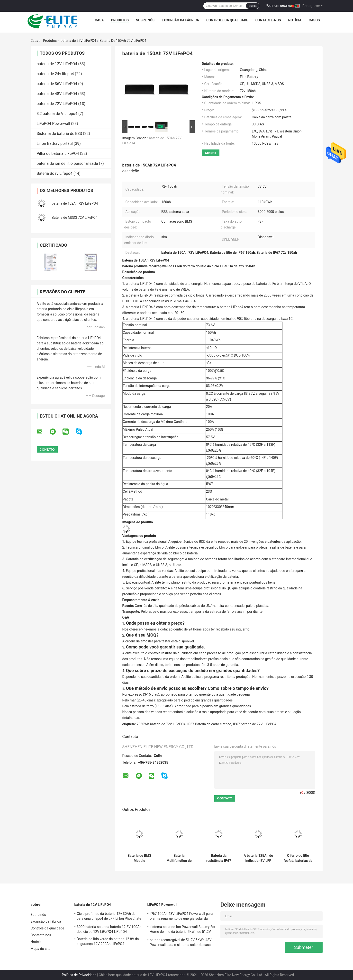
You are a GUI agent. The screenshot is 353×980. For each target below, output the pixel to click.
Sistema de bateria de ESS (59, 134)
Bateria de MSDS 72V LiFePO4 (75, 218)
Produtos (120, 20)
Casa (99, 20)
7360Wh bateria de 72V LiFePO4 (161, 724)
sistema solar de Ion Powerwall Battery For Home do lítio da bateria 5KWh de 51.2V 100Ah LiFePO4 (183, 930)
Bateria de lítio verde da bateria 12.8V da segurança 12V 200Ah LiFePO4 (108, 941)
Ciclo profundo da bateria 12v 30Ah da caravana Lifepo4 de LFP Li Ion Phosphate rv (109, 917)
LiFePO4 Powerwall (53, 124)
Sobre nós (145, 20)
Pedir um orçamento (281, 6)
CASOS (314, 20)
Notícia (295, 20)
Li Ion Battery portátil (55, 144)
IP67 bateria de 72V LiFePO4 (255, 724)
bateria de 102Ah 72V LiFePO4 (75, 203)
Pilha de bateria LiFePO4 (58, 153)
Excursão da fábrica (180, 20)
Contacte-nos (268, 20)
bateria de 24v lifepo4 (55, 74)
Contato (211, 153)
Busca (252, 6)
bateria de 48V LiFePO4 (57, 94)
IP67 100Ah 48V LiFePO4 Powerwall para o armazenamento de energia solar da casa (181, 917)
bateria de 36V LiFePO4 (57, 84)
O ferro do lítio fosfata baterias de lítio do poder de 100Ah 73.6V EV (298, 858)
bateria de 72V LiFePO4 (78, 41)
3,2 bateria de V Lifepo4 (57, 114)
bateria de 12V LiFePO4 (57, 64)
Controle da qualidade (227, 20)
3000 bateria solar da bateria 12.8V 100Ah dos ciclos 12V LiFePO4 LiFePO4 (109, 929)
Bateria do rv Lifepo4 (55, 173)
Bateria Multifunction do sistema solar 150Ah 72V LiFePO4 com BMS (179, 858)
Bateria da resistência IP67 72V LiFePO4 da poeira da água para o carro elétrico (219, 858)
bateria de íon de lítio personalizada (67, 163)
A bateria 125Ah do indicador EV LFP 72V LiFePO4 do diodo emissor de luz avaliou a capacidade (258, 858)
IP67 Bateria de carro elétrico (209, 724)
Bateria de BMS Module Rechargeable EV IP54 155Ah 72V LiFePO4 (140, 858)
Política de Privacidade (79, 975)
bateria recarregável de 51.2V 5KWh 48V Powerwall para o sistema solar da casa (181, 942)
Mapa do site (41, 949)
